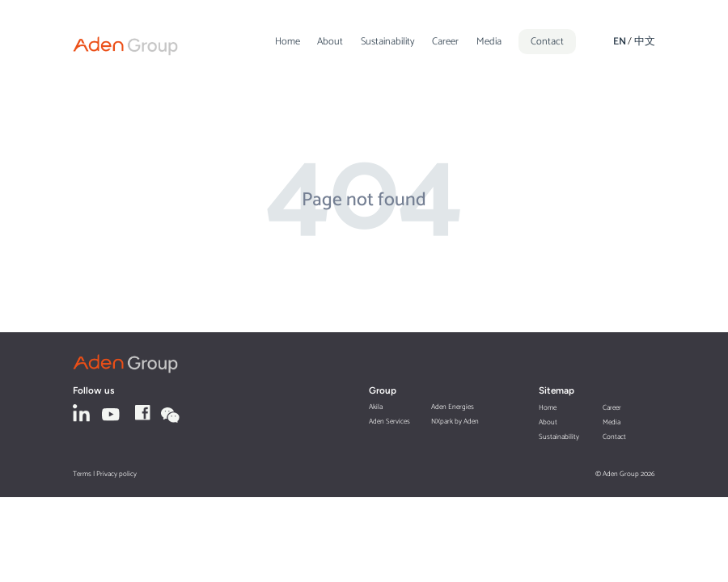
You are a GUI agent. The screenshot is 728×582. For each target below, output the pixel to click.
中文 (645, 42)
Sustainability (388, 42)
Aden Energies (453, 407)
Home (288, 42)
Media (489, 42)
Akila (376, 407)
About (330, 42)
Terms (82, 474)
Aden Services (389, 422)
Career (445, 42)
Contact (547, 42)
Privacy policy (116, 474)
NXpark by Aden (455, 422)
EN (620, 42)
